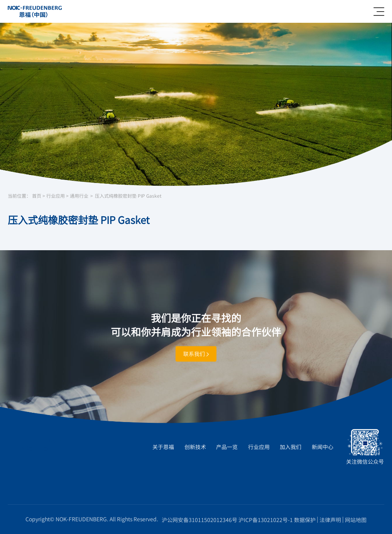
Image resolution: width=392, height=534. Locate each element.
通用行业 (79, 196)
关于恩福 (163, 447)
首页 (37, 196)
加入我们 (291, 447)
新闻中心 (323, 447)
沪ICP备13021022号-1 (266, 520)
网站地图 (356, 520)
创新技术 (195, 447)
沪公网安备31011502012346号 (199, 520)
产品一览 (227, 447)
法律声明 (330, 520)
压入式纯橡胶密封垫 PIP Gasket (128, 196)
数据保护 (305, 520)
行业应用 (56, 196)
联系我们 (196, 354)
